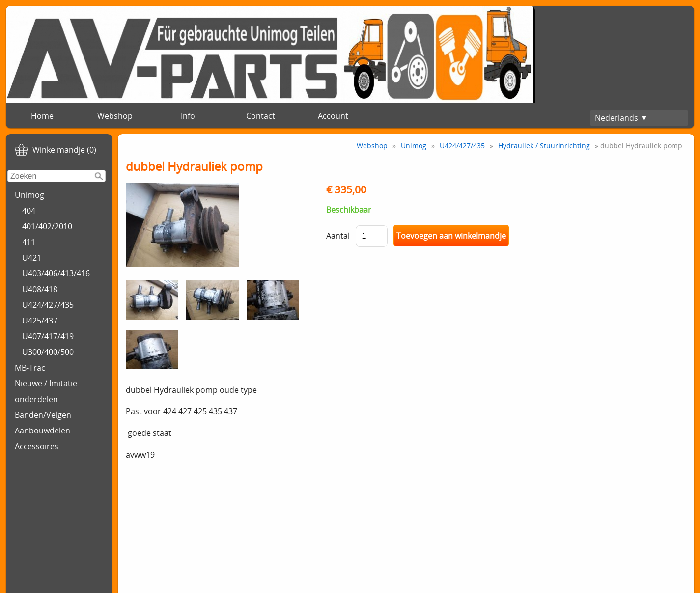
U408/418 (40, 289)
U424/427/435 (48, 305)
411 (29, 242)
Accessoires (37, 446)
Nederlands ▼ (621, 118)
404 (29, 211)
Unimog (29, 195)
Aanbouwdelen (42, 431)
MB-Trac (30, 368)
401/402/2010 (47, 226)
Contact (261, 116)
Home (42, 116)
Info (188, 116)
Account (333, 116)
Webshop (115, 116)
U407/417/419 (48, 336)
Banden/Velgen (43, 415)
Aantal (338, 236)
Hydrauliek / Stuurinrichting (544, 146)
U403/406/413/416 (56, 273)
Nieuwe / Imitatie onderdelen (46, 391)
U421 (32, 258)
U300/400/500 (48, 352)
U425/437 (40, 321)
